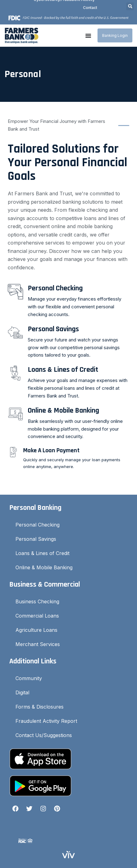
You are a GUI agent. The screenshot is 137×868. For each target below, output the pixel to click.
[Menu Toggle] (88, 36)
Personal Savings (36, 539)
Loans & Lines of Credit (42, 553)
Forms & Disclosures (39, 707)
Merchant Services (38, 644)
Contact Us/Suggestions (44, 735)
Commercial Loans (37, 616)
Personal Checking (37, 525)
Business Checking (37, 601)
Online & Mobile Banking (44, 567)
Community (29, 678)
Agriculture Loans (36, 630)
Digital (22, 692)
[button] (130, 6)
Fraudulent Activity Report (46, 721)
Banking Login (115, 35)
